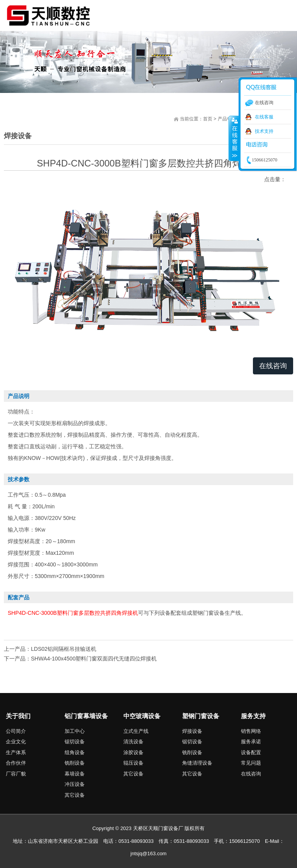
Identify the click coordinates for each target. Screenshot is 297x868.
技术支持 (264, 131)
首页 (208, 119)
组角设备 (75, 752)
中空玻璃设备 (142, 716)
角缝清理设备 (197, 763)
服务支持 (253, 716)
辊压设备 (133, 763)
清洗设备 (133, 742)
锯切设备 (75, 742)
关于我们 (18, 716)
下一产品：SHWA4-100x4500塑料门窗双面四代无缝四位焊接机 (80, 659)
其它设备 (75, 795)
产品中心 (227, 119)
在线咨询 (273, 366)
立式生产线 (136, 731)
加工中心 (75, 731)
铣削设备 (75, 763)
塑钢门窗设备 (201, 716)
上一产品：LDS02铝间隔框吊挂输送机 (50, 649)
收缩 (234, 138)
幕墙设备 (75, 774)
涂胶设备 (133, 752)
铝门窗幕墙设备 (86, 716)
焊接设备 (192, 731)
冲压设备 (75, 784)
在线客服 (264, 117)
